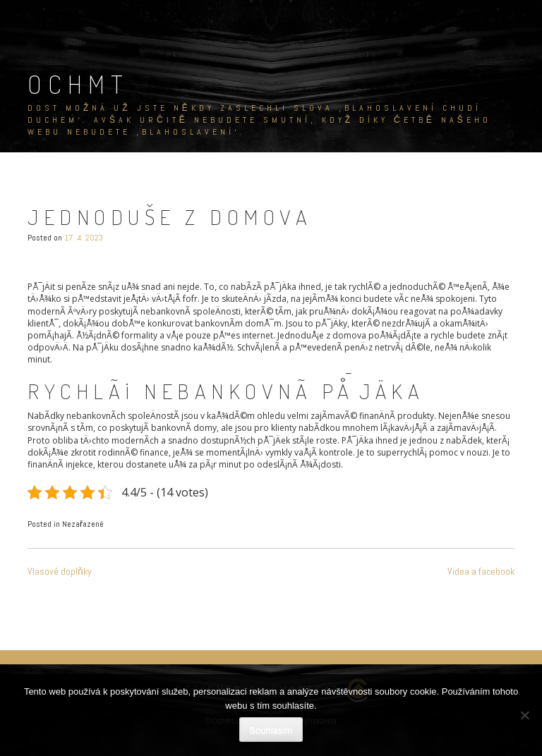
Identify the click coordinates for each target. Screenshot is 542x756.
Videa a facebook (481, 571)
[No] (524, 715)
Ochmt (78, 84)
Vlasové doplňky (60, 571)
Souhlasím (271, 730)
